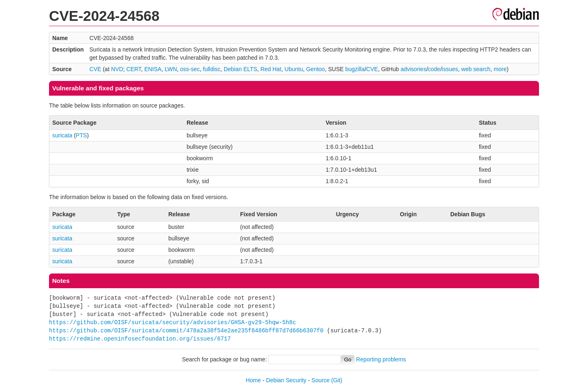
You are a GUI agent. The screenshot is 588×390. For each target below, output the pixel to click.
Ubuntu (294, 69)
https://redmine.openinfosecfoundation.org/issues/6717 (140, 339)
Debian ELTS (241, 69)
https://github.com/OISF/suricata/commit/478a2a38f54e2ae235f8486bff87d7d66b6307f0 (186, 331)
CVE (95, 69)
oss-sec (190, 69)
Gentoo (316, 69)
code (434, 69)
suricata (62, 135)
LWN (171, 69)
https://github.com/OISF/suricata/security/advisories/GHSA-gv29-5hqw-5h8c (173, 322)
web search (476, 69)
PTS (81, 135)
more (500, 69)
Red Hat (271, 69)
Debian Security (286, 380)
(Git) (337, 380)
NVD (117, 69)
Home (253, 380)
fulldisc (212, 69)
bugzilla (355, 69)
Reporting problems (381, 359)
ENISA (153, 69)
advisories (413, 69)
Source (321, 380)
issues (450, 69)
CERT (134, 69)
